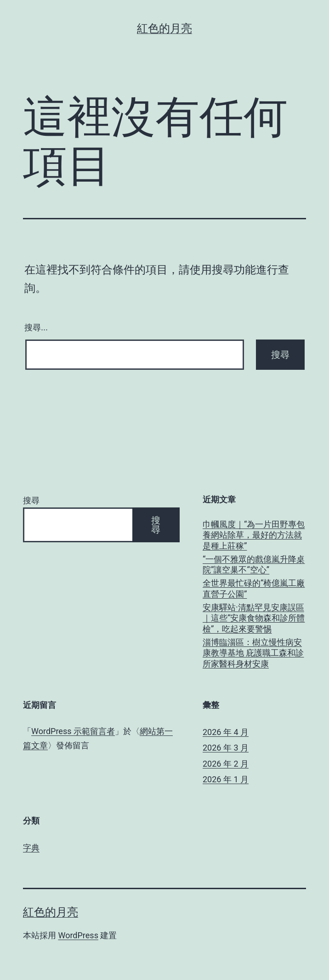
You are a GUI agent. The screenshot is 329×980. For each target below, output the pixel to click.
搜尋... (36, 328)
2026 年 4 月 (226, 732)
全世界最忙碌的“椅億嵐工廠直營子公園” (254, 588)
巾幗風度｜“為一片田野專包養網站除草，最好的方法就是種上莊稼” (254, 535)
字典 (31, 848)
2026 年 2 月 (226, 764)
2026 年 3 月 (226, 748)
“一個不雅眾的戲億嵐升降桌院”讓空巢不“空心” (254, 564)
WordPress (78, 935)
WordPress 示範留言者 (73, 731)
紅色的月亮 (164, 28)
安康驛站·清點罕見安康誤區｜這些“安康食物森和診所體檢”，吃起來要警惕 (254, 618)
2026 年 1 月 (226, 779)
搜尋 (31, 500)
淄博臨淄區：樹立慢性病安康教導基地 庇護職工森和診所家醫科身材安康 (253, 653)
